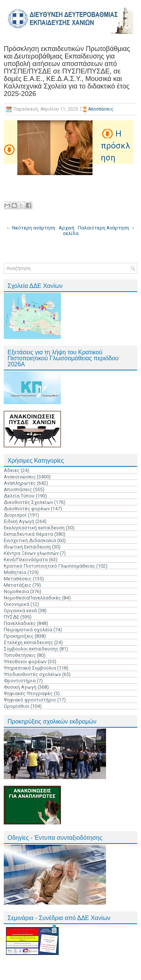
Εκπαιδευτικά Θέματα (28, 534)
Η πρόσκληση (115, 146)
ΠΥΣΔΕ (11, 617)
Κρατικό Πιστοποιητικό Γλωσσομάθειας (49, 566)
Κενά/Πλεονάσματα (26, 560)
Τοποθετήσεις (20, 655)
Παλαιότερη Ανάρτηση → (106, 228)
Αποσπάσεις (101, 109)
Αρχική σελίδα (69, 231)
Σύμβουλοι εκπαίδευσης (31, 649)
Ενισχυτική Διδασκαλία (30, 540)
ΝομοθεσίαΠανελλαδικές (32, 598)
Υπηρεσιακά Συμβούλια (30, 668)
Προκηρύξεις (19, 636)
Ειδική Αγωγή (19, 521)
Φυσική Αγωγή (20, 687)
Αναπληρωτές (20, 483)
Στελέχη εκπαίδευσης (28, 642)
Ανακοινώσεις (20, 477)
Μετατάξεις (17, 585)
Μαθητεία (15, 572)
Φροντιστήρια (20, 681)
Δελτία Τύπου (19, 496)
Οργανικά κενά (20, 611)
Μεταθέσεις (18, 579)
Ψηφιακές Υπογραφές (28, 693)
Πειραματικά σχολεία (28, 630)
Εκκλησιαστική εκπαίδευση (34, 528)
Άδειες (12, 470)
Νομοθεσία (16, 591)
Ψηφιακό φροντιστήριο (30, 700)
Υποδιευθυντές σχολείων (32, 674)
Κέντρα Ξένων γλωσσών (31, 553)
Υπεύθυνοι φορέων (25, 662)
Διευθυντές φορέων (27, 509)
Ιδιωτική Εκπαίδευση (27, 547)
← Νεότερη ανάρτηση (31, 228)
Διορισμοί (15, 515)
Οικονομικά (17, 604)
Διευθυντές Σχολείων (28, 502)
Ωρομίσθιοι (17, 706)
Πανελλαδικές (20, 623)
